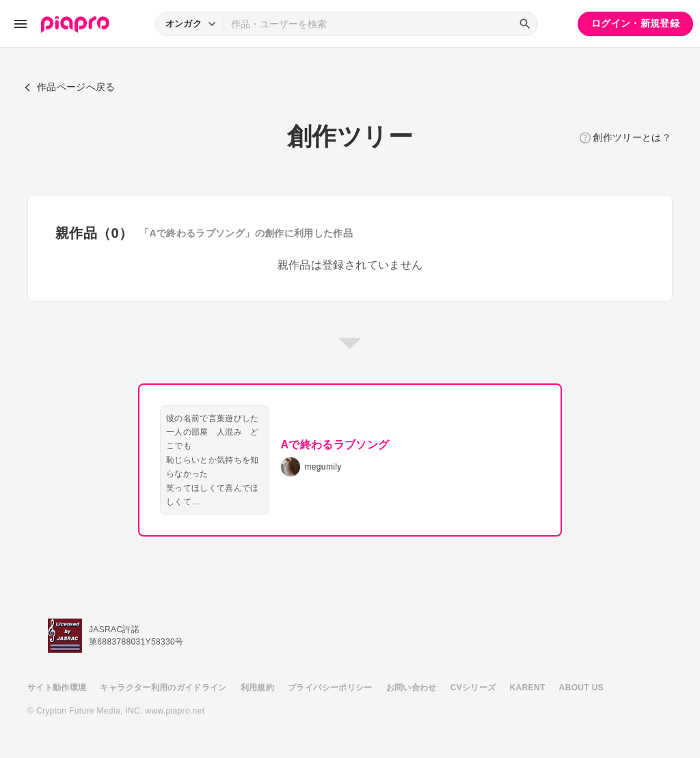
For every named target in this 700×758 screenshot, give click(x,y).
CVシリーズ (473, 688)
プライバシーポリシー (330, 688)
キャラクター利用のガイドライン (163, 688)
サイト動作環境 (57, 688)
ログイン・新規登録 (635, 23)
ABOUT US (581, 688)
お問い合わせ (412, 688)
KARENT (528, 688)
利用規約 (257, 688)
